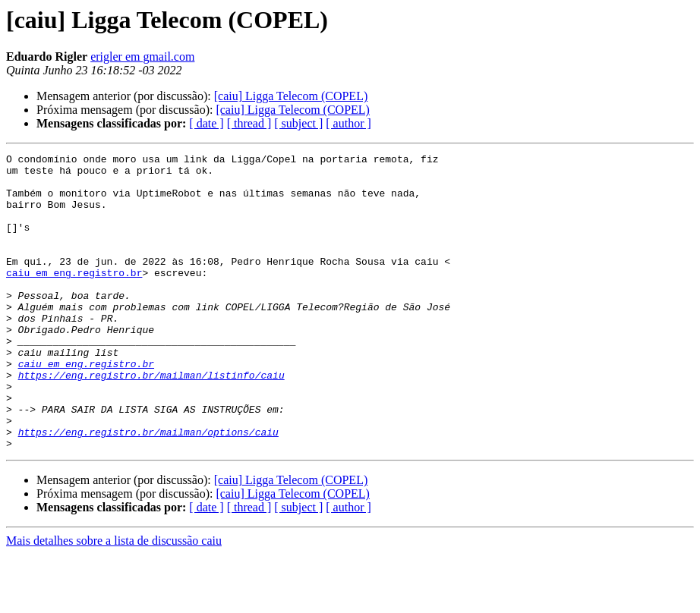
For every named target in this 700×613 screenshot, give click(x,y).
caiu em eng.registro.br (74, 297)
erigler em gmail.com (142, 57)
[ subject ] (298, 123)
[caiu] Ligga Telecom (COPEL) (291, 96)
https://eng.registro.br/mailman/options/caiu (148, 489)
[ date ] (206, 123)
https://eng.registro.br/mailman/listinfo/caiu (151, 420)
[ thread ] (249, 123)
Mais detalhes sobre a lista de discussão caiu (114, 600)
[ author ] (348, 123)
